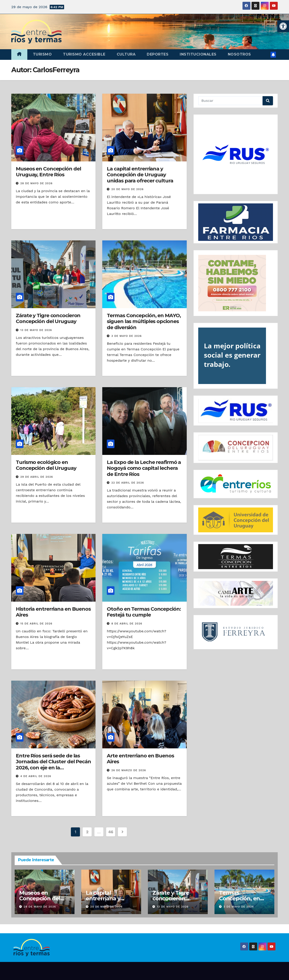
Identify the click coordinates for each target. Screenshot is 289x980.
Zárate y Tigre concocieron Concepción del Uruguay (48, 318)
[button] (283, 26)
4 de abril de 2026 (36, 776)
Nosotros (239, 54)
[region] (236, 154)
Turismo (42, 54)
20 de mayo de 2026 (127, 189)
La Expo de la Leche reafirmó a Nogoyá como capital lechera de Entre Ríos (144, 468)
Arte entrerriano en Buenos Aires (140, 759)
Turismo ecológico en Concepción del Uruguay (46, 465)
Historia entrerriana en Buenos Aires (53, 612)
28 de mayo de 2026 (36, 183)
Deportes (158, 54)
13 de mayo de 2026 (36, 330)
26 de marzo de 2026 (129, 770)
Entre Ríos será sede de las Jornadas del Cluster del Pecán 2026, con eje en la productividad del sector (53, 765)
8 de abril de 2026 (127, 624)
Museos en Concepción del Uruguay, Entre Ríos (48, 172)
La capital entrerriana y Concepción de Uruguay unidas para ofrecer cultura (140, 175)
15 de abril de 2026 (36, 624)
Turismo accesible (84, 54)
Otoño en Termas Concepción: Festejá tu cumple (144, 612)
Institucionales (198, 54)
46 (111, 832)
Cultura (126, 54)
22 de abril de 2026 (128, 483)
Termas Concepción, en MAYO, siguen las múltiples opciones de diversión (144, 321)
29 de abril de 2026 (37, 477)
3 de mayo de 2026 (126, 336)
